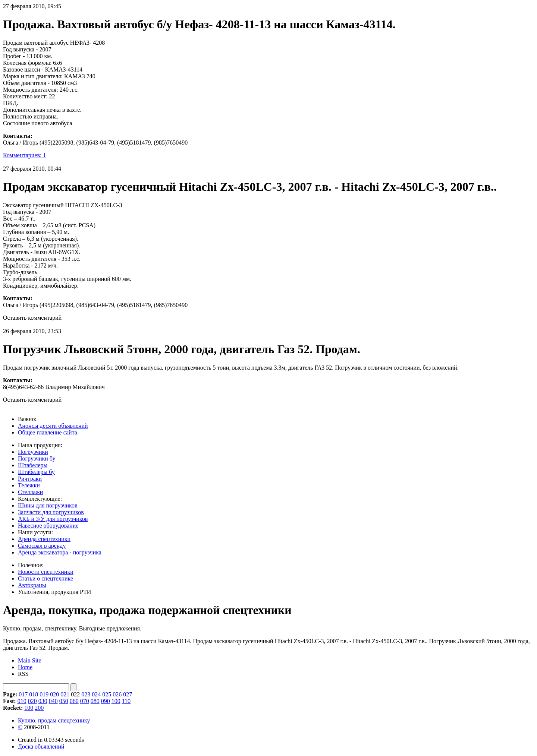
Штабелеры (33, 465)
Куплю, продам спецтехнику (54, 720)
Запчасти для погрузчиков (51, 512)
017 (23, 694)
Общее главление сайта (48, 432)
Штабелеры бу (36, 472)
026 (117, 694)
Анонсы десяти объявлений (53, 426)
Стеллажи (30, 492)
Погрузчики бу (37, 458)
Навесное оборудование (48, 526)
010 (22, 701)
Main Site (30, 660)
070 (85, 701)
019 (44, 694)
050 (64, 701)
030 (43, 701)
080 (95, 701)
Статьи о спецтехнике (45, 578)
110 (126, 701)
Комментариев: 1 (24, 155)
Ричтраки (30, 479)
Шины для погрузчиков (48, 505)
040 (53, 701)
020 (54, 694)
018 (34, 694)
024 (96, 694)
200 (39, 708)
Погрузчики (33, 452)
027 (128, 694)
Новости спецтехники (46, 572)
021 (65, 694)
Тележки (29, 485)
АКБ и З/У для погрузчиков (53, 519)
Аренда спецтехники (44, 539)
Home (25, 667)
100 (116, 701)
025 (107, 694)
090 (106, 701)
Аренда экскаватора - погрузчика (60, 552)
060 (74, 701)
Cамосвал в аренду (42, 546)
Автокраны (32, 585)
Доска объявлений (41, 746)
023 (86, 694)
